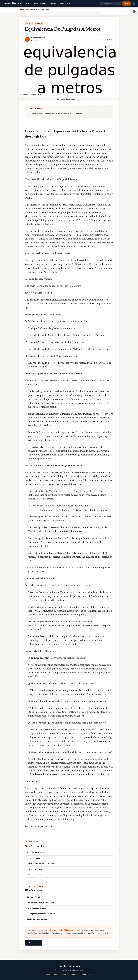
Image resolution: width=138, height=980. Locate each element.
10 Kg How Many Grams (36, 908)
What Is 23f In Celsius (35, 853)
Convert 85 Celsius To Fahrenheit (40, 903)
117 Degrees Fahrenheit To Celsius (41, 914)
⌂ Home (127, 3)
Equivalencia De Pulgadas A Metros (65, 930)
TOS (69, 4)
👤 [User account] (134, 3)
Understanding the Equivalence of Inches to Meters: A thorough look (57, 113)
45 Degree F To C (34, 875)
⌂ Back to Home (34, 943)
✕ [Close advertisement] (134, 11)
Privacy (62, 4)
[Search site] (110, 3)
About (35, 4)
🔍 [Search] (119, 4)
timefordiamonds (13, 3)
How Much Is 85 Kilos (35, 869)
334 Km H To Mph (34, 897)
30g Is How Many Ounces (37, 919)
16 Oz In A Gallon (34, 858)
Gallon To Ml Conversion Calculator (41, 864)
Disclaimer (53, 4)
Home (28, 4)
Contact (43, 4)
